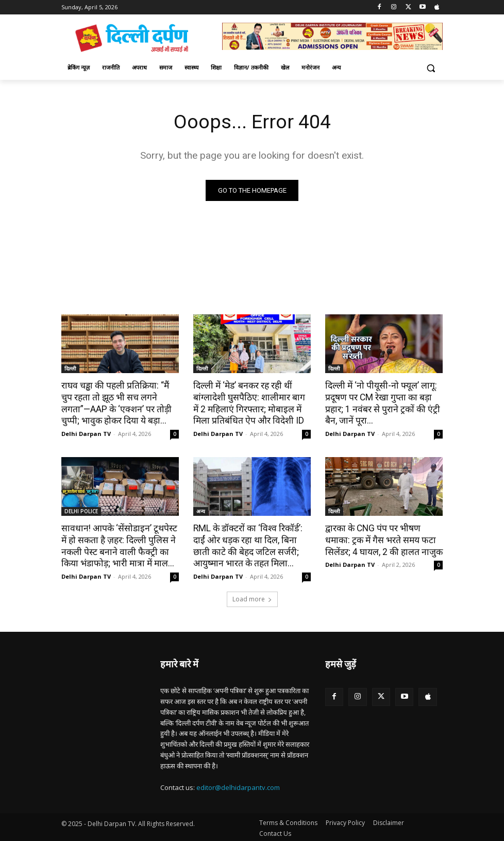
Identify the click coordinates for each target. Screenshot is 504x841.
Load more (252, 596)
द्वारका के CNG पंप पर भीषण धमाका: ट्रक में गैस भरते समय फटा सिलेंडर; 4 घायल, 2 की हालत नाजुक (382, 539)
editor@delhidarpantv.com (238, 785)
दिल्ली (70, 369)
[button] (431, 68)
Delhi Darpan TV (86, 433)
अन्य (201, 510)
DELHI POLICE (81, 510)
